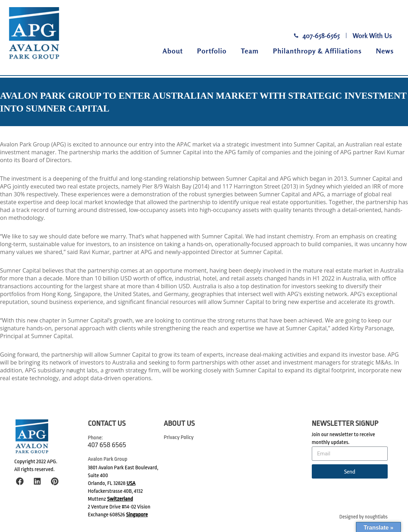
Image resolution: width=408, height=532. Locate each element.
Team (250, 51)
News (385, 51)
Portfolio (212, 51)
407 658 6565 (107, 445)
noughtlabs (376, 517)
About (173, 51)
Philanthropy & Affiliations (317, 51)
